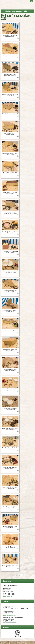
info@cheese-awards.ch (9, 615)
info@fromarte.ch (7, 596)
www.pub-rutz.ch (25, 642)
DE (32, 1)
